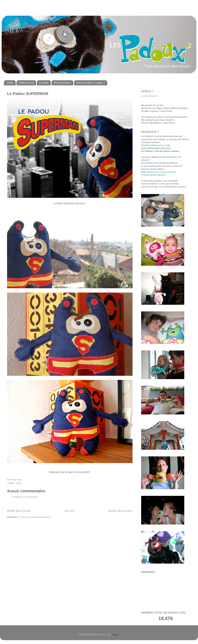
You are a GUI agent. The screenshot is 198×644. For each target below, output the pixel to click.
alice (19, 480)
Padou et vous (26, 83)
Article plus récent (19, 511)
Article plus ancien (120, 511)
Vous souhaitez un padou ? (91, 83)
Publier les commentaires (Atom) (35, 517)
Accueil (69, 511)
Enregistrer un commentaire (25, 497)
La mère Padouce (149, 96)
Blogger (115, 635)
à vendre (44, 83)
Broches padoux (62, 83)
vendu (10, 83)
